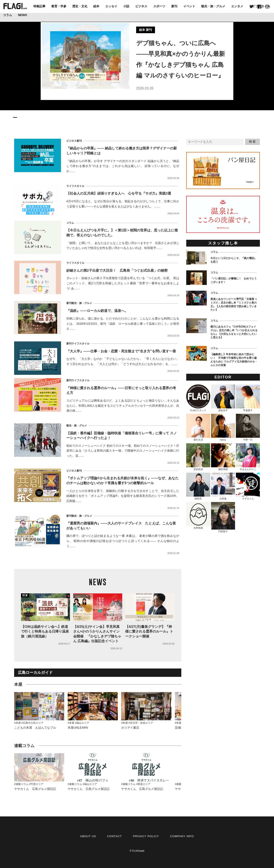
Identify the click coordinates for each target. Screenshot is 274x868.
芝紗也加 (198, 457)
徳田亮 (198, 486)
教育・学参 (59, 6)
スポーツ (159, 6)
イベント (189, 6)
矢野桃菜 (198, 516)
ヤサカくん (248, 486)
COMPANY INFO (182, 836)
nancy (223, 427)
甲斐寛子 (248, 398)
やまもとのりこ (248, 457)
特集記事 (39, 6)
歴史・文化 (80, 6)
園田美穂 (223, 457)
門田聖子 (223, 517)
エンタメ (237, 6)
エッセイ (111, 6)
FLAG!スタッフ (198, 398)
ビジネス (141, 6)
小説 (126, 6)
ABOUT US (88, 836)
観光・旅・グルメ (213, 6)
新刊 (174, 6)
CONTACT (114, 836)
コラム (7, 15)
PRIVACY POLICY (146, 836)
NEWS (22, 15)
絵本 (96, 6)
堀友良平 (223, 398)
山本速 (223, 486)
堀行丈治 (198, 427)
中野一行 (248, 427)
